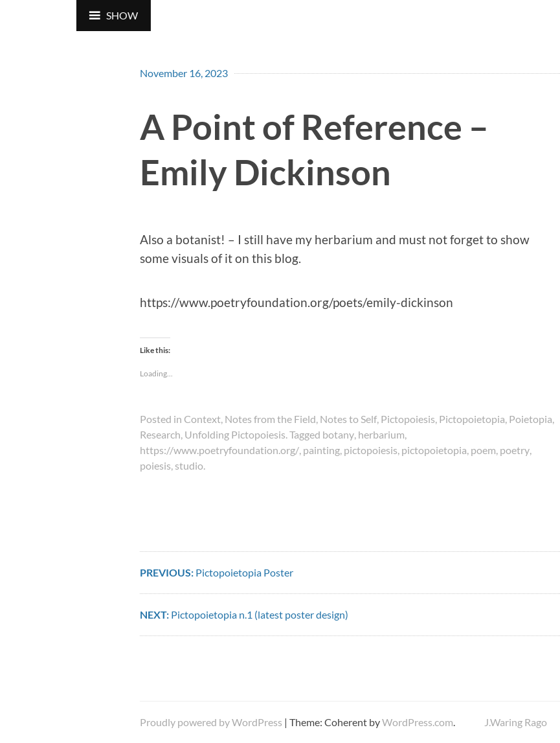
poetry (515, 450)
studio (189, 465)
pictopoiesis (371, 450)
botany (338, 434)
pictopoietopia (434, 450)
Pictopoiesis (408, 419)
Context (202, 419)
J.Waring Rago (516, 722)
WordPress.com (418, 722)
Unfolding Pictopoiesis (235, 434)
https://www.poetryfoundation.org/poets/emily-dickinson (297, 303)
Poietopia (531, 419)
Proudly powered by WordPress (211, 722)
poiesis (155, 465)
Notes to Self (348, 419)
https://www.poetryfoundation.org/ (219, 450)
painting (321, 450)
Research (160, 434)
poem (483, 450)
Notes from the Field (270, 419)
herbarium (381, 434)
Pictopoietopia (472, 419)
